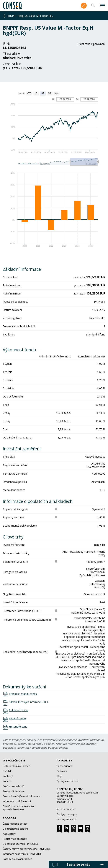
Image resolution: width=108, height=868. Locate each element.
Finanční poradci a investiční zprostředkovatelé (19, 808)
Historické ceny (18, 727)
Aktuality (64, 760)
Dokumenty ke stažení (15, 829)
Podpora (9, 818)
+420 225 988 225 (66, 809)
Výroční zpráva (18, 718)
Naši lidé (8, 771)
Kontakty (8, 776)
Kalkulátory (9, 834)
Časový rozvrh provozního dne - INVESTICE (27, 849)
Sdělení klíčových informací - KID (28, 702)
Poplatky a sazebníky (15, 839)
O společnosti (14, 760)
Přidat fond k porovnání (91, 44)
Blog (59, 776)
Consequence (64, 766)
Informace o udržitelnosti (17, 801)
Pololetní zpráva (19, 710)
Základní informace (14, 791)
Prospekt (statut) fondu (23, 694)
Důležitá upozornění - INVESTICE (21, 844)
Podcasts (62, 771)
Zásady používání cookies (17, 859)
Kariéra (7, 781)
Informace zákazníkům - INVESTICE (22, 854)
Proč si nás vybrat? (13, 786)
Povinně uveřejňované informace (22, 796)
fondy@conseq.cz (67, 814)
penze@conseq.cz (67, 819)
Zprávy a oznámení (68, 781)
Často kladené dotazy (15, 824)
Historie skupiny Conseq (17, 766)
